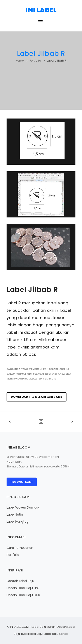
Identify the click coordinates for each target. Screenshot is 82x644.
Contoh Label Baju (20, 581)
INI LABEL (41, 10)
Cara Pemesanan (20, 548)
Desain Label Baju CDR (23, 595)
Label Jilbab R (41, 54)
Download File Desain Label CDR (37, 397)
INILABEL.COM (19, 627)
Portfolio (35, 61)
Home (20, 61)
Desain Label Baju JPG (23, 588)
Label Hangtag (17, 522)
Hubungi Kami (22, 482)
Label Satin (15, 514)
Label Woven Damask (23, 507)
